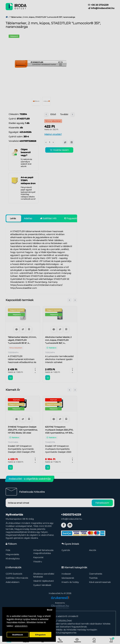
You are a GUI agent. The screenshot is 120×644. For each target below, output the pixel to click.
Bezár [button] (50, 610)
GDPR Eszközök (14, 574)
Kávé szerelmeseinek (100, 582)
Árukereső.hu (60, 603)
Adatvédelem (13, 582)
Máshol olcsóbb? (53, 134)
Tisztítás (93, 578)
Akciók (93, 550)
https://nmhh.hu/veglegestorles (60, 633)
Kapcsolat (38, 557)
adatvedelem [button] (21, 626)
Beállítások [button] (18, 635)
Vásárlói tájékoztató (43, 581)
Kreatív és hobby (70, 582)
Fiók (8, 550)
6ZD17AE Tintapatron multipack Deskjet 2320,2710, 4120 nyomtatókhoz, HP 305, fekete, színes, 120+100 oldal (59, 430)
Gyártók (66, 550)
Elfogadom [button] (40, 635)
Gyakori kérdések (42, 585)
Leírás (13, 218)
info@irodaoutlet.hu (101, 8)
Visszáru (38, 562)
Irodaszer (66, 574)
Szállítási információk (17, 578)
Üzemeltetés (96, 574)
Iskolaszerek (68, 578)
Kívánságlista (13, 559)
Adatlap (28, 218)
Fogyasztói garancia (76, 218)
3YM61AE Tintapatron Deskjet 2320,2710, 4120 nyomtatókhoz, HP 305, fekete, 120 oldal (23, 430)
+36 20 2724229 (98, 5)
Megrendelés (12, 554)
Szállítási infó (48, 218)
